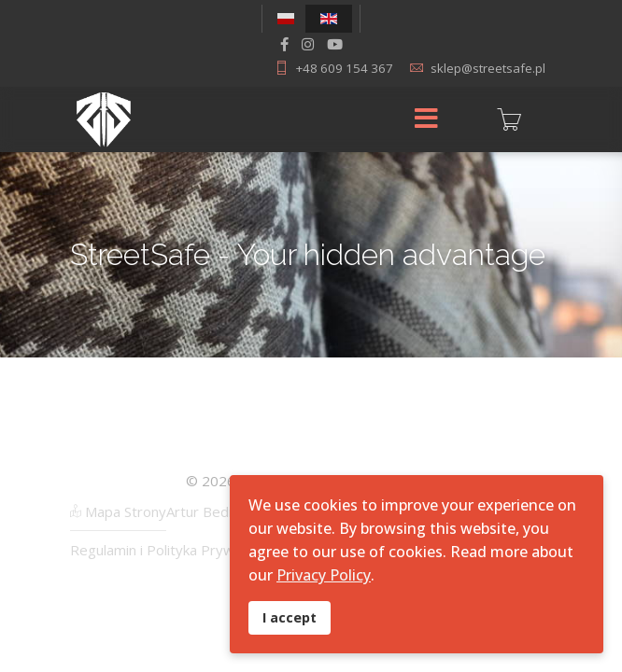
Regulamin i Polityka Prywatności (175, 550)
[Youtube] (335, 44)
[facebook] (284, 44)
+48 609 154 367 (344, 68)
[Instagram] (308, 44)
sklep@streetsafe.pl (488, 68)
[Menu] (426, 119)
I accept (290, 617)
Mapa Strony (118, 511)
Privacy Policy (324, 575)
